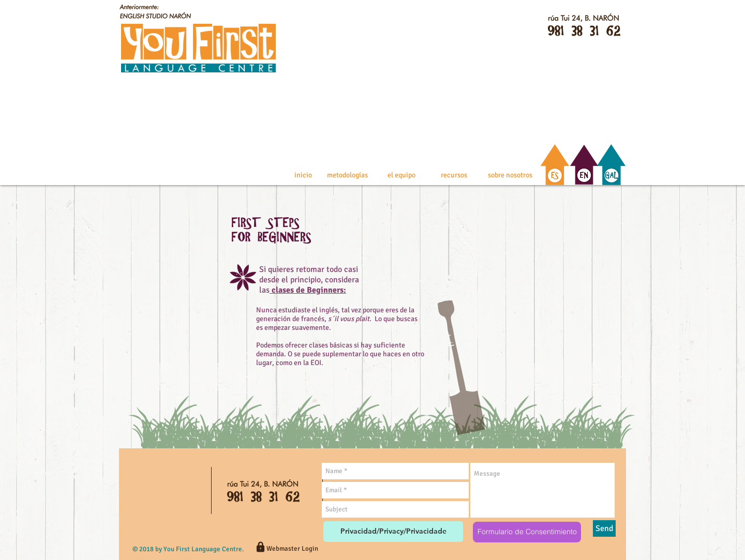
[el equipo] (401, 175)
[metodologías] (347, 175)
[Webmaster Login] (292, 549)
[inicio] (303, 175)
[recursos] (454, 175)
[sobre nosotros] (510, 175)
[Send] (604, 528)
